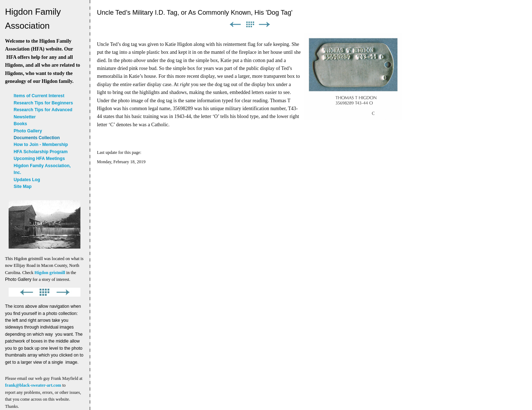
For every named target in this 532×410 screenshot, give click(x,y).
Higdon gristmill (50, 273)
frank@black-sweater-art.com (33, 385)
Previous (235, 25)
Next (265, 25)
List (250, 25)
